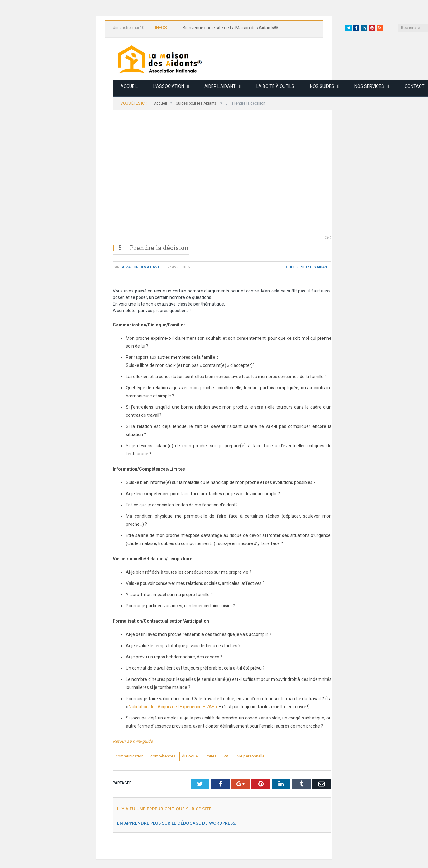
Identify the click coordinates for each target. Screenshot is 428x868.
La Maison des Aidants (141, 267)
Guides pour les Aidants (309, 267)
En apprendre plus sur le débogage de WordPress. (177, 823)
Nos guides (322, 86)
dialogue (190, 756)
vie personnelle (251, 756)
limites (211, 756)
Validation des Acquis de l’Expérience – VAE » (173, 707)
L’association (169, 86)
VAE (227, 756)
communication (130, 756)
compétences (163, 756)
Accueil (129, 86)
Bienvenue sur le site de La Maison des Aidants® (230, 28)
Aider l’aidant (220, 86)
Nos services (369, 86)
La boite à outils (275, 86)
